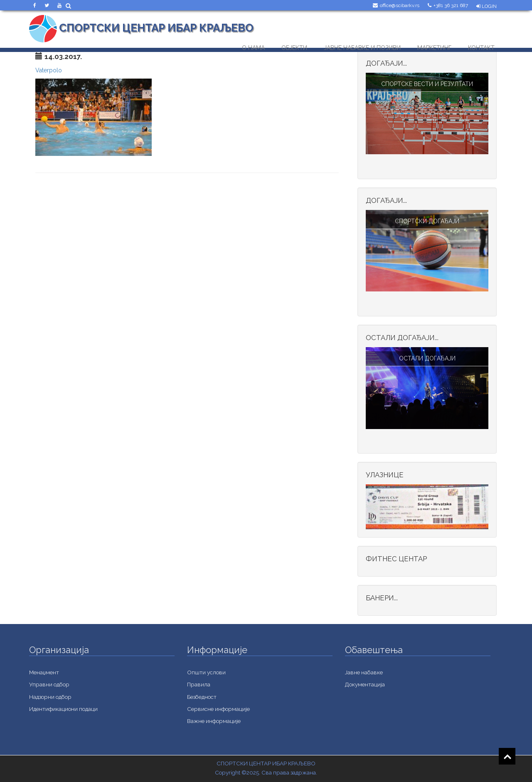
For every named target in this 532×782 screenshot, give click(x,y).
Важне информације (214, 721)
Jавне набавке (364, 672)
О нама (253, 46)
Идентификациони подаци (63, 709)
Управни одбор (49, 684)
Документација (365, 684)
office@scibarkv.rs (400, 5)
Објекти (294, 46)
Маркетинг (434, 46)
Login (486, 6)
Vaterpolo (49, 70)
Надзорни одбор (50, 697)
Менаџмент (44, 672)
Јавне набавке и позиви (362, 46)
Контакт (481, 46)
